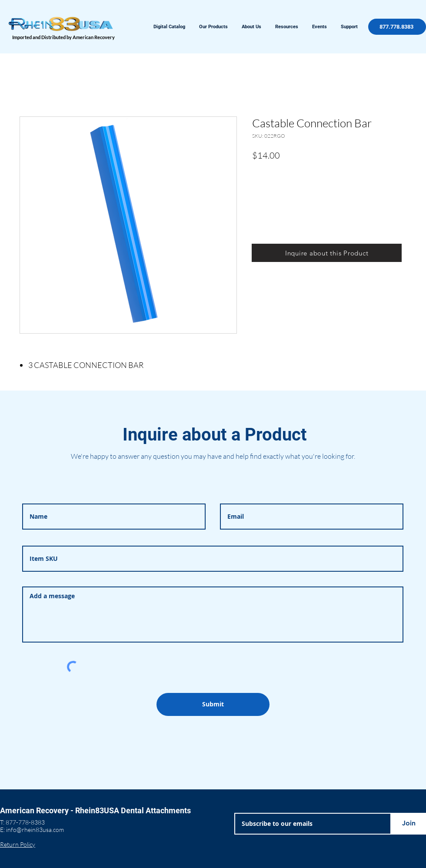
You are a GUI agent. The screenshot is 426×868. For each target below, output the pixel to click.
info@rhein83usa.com (35, 830)
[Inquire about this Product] (327, 253)
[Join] (409, 824)
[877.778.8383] (397, 27)
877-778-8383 (25, 822)
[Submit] (213, 704)
